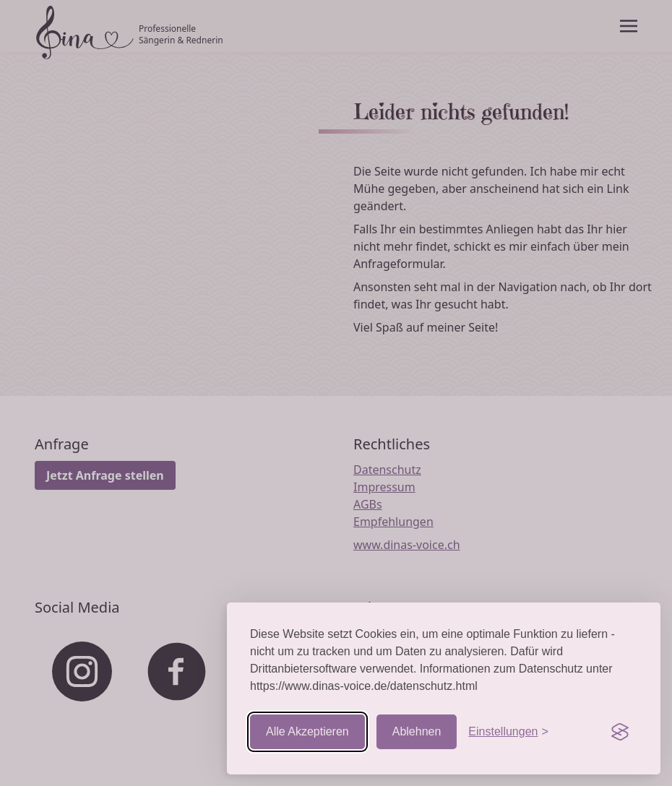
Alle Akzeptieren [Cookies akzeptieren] (307, 731)
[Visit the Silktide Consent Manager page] (620, 732)
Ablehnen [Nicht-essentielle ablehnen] (417, 731)
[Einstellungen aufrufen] (508, 732)
